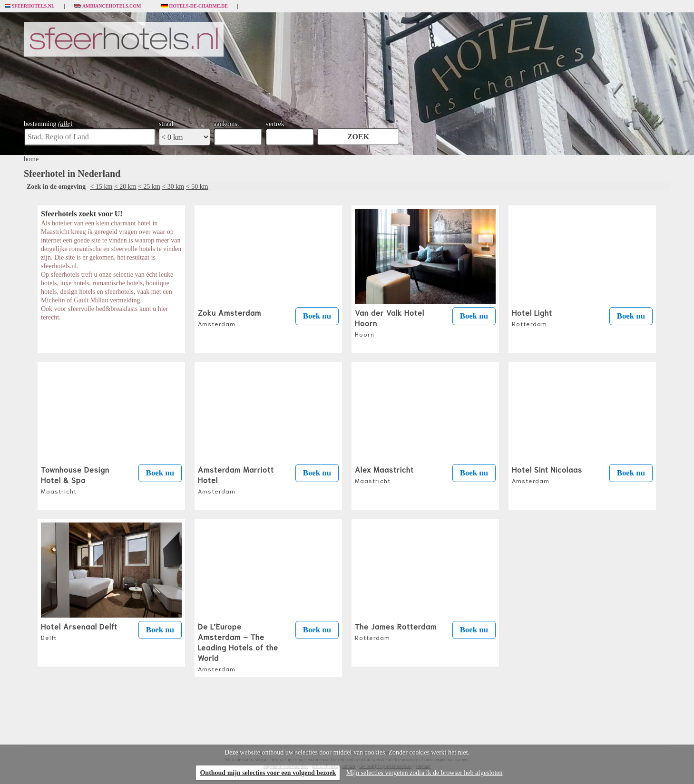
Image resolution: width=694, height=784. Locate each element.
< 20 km (125, 187)
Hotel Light (532, 317)
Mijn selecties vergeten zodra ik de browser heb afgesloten (425, 773)
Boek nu (317, 316)
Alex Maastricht (384, 474)
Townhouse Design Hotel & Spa (75, 479)
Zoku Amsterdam (230, 317)
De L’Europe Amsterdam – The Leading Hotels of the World (238, 647)
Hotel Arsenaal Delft (79, 631)
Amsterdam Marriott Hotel (236, 479)
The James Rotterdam (396, 631)
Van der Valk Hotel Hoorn (390, 322)
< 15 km (102, 187)
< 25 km (149, 187)
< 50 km (197, 187)
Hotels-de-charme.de (195, 6)
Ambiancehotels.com (108, 6)
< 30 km (173, 187)
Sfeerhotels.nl (30, 6)
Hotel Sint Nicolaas (547, 474)
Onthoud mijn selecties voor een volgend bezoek (268, 773)
